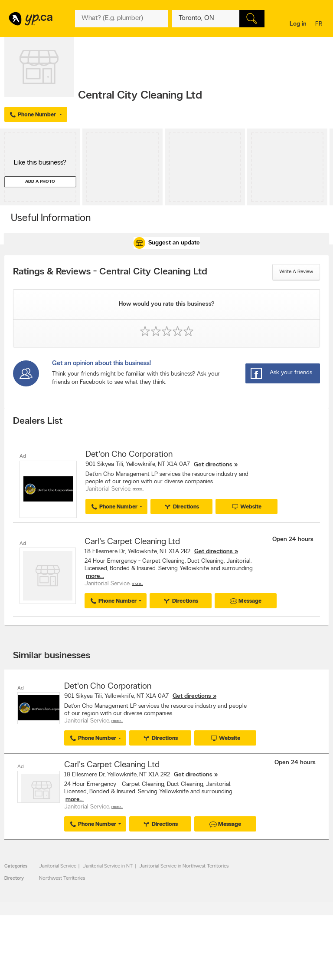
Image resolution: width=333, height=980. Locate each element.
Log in (298, 24)
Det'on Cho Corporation (129, 455)
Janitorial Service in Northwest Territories (184, 866)
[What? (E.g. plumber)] (121, 19)
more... (95, 576)
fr (320, 25)
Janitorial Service (58, 866)
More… (138, 489)
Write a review (296, 272)
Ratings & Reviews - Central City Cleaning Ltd (110, 272)
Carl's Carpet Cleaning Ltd (132, 542)
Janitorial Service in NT (108, 866)
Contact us (315, 968)
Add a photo (40, 182)
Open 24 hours (293, 539)
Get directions (213, 465)
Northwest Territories (62, 878)
